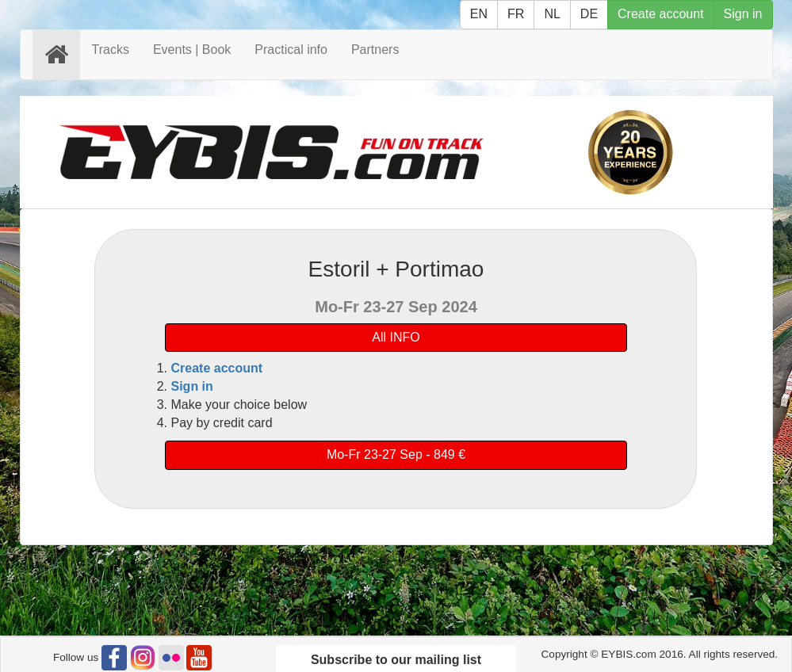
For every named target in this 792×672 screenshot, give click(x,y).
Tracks (111, 50)
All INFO (396, 337)
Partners (375, 50)
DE (589, 14)
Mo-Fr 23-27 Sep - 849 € (396, 454)
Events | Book (192, 50)
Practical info (291, 50)
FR (516, 14)
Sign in (743, 14)
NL (552, 14)
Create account (661, 14)
